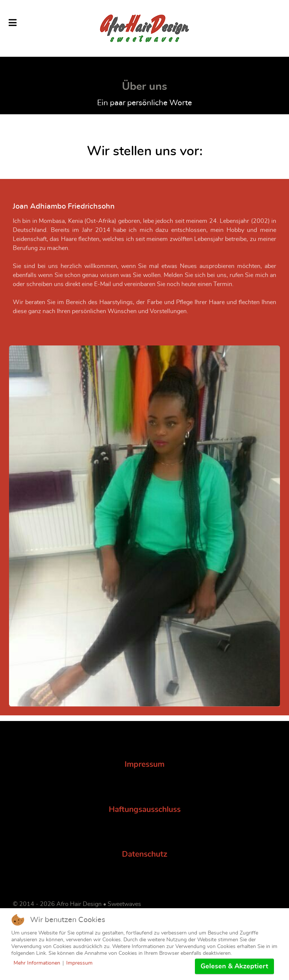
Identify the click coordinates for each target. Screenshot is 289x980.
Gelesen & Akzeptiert (234, 966)
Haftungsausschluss (145, 810)
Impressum (144, 764)
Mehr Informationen (37, 963)
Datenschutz (145, 854)
